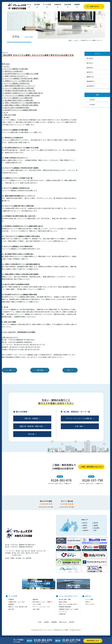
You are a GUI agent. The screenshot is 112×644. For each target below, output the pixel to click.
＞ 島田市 (95, 525)
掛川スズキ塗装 (46, 501)
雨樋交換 (35, 599)
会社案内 (46, 622)
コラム (76, 40)
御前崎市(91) (90, 81)
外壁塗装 (11, 599)
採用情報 (54, 622)
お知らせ (88, 602)
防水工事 (31, 434)
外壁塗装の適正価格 (65, 607)
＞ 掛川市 (84, 523)
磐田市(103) (90, 77)
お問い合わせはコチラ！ (10, 337)
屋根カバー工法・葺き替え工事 (18, 607)
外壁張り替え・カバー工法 (16, 602)
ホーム (29, 5)
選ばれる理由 (63, 602)
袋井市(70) (90, 72)
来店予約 (72, 622)
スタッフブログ (90, 604)
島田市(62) (90, 68)
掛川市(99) (90, 58)
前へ (11, 370)
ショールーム (63, 612)
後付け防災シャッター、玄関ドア (43, 602)
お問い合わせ (94, 6)
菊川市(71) (90, 63)
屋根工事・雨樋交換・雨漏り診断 (31, 426)
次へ (69, 370)
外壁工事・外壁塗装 (31, 418)
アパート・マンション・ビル (41, 607)
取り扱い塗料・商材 (65, 599)
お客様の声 (58, 5)
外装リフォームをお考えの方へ (68, 604)
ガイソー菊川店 (67, 501)
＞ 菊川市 (95, 523)
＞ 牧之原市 (96, 528)
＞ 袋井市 (84, 525)
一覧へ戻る (40, 370)
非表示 (8, 64)
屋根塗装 (11, 604)
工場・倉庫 (79, 426)
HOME (70, 40)
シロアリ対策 (37, 604)
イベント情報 (89, 599)
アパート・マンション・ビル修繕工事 (79, 418)
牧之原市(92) (90, 86)
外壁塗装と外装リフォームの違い (69, 609)
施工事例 (37, 5)
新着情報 (77, 5)
